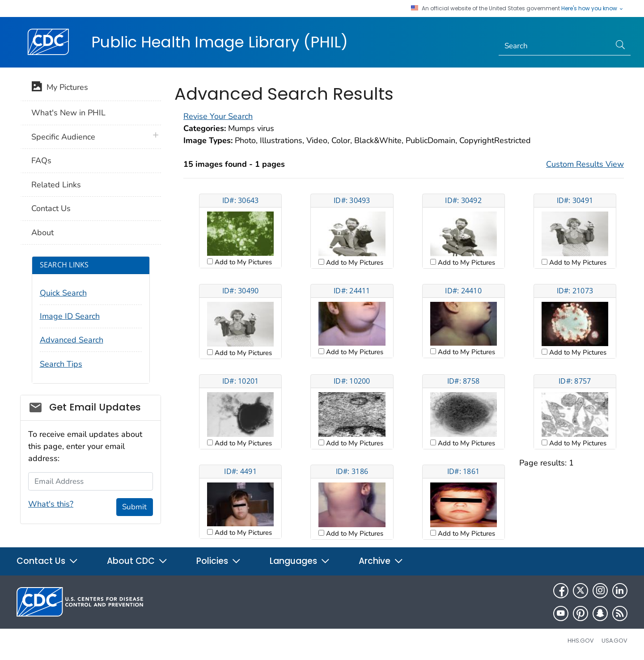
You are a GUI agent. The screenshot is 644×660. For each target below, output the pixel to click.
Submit (134, 507)
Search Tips (61, 364)
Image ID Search (70, 316)
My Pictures (60, 88)
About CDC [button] (137, 561)
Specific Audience (63, 137)
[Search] (555, 46)
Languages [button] (300, 561)
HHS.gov (581, 641)
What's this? (51, 504)
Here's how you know (593, 8)
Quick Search (63, 293)
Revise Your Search (218, 116)
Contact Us (51, 208)
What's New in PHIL (68, 113)
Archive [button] (381, 561)
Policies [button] (219, 561)
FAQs (41, 161)
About (42, 233)
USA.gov (614, 641)
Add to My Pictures (242, 262)
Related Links (56, 185)
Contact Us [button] (47, 561)
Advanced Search (72, 340)
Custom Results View (585, 164)
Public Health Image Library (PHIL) (220, 42)
